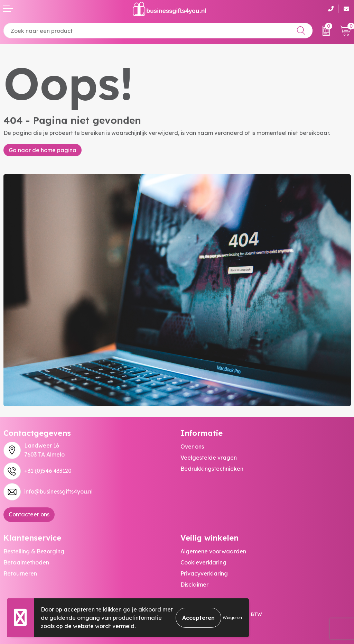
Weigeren (232, 618)
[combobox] (158, 31)
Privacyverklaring (204, 573)
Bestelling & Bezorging (34, 551)
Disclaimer (194, 585)
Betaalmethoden (26, 562)
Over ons (192, 447)
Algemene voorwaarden (213, 551)
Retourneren (20, 573)
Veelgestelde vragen (209, 458)
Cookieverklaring (203, 562)
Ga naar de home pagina (43, 150)
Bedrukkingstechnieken (212, 469)
